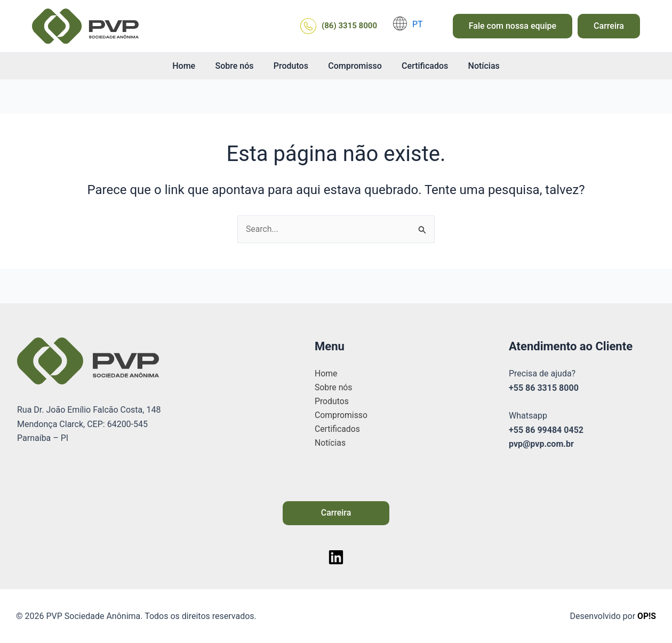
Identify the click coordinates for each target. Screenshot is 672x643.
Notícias (477, 66)
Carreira (609, 26)
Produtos (292, 66)
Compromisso (354, 66)
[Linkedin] (336, 557)
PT (418, 24)
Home (191, 66)
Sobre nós (238, 66)
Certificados (421, 66)
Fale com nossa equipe (513, 26)
